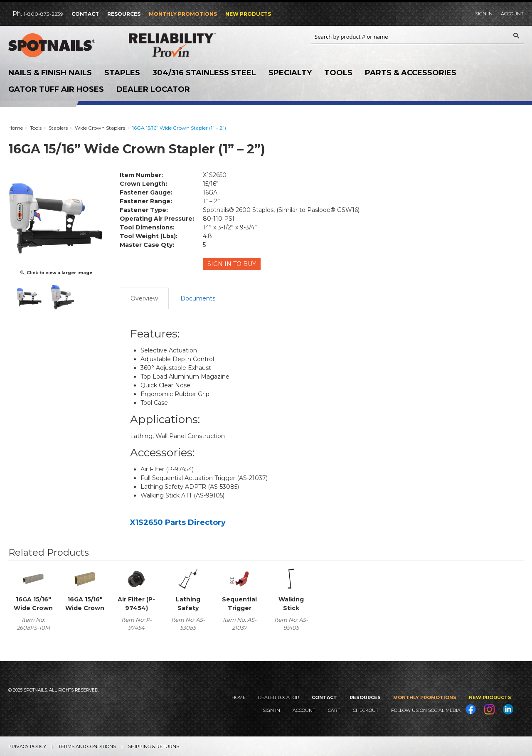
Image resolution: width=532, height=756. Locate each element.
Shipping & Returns (154, 746)
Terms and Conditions (87, 746)
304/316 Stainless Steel (204, 73)
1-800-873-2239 (43, 14)
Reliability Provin (183, 45)
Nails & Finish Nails (50, 73)
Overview (144, 298)
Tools (338, 73)
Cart (334, 710)
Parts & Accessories (411, 73)
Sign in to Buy (232, 264)
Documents (198, 298)
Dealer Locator (153, 89)
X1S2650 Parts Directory (178, 522)
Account (512, 14)
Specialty (290, 73)
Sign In (484, 14)
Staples (122, 73)
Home (239, 697)
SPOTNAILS (62, 46)
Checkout (366, 710)
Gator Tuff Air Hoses (56, 89)
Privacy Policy (27, 746)
